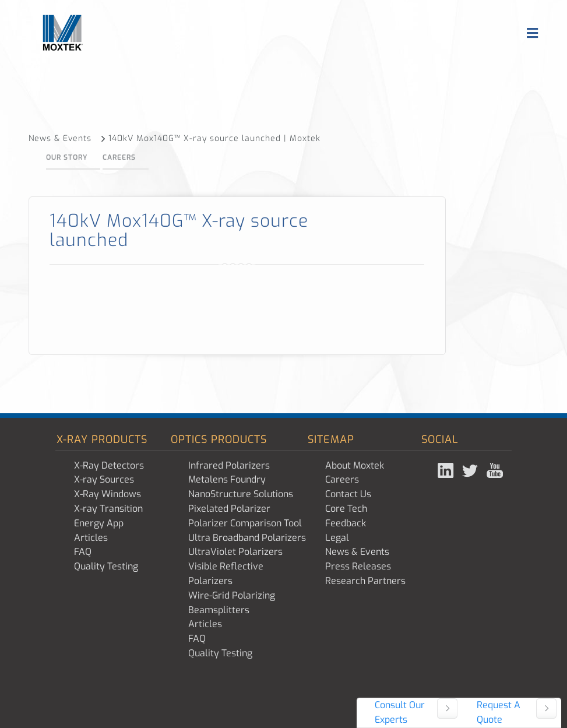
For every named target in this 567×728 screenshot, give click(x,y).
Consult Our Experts (400, 712)
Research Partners (365, 581)
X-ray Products (102, 439)
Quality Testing (106, 566)
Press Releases (358, 566)
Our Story (67, 157)
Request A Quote (499, 712)
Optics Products (219, 439)
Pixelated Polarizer (229, 509)
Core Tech (346, 509)
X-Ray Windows (108, 494)
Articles (91, 538)
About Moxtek (355, 465)
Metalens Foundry (227, 479)
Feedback (346, 523)
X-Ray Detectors (109, 465)
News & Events (67, 138)
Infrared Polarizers (229, 465)
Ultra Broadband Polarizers (247, 538)
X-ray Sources (104, 479)
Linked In (447, 470)
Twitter (471, 470)
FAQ (83, 552)
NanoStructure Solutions (241, 494)
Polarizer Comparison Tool (245, 523)
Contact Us (348, 494)
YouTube (496, 470)
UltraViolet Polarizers (235, 552)
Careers (119, 157)
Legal (337, 538)
